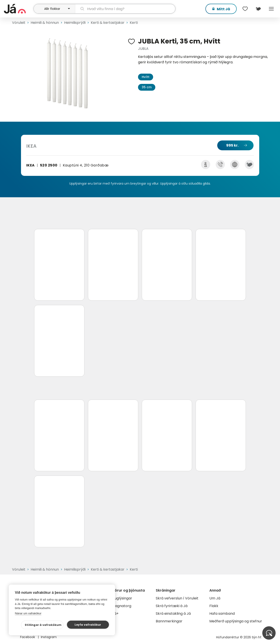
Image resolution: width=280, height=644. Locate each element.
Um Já (215, 598)
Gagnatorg (122, 606)
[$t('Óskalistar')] (245, 9)
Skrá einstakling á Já (173, 614)
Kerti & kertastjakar (108, 23)
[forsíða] (18, 9)
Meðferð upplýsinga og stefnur (236, 621)
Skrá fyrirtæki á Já (172, 606)
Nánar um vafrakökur (28, 613)
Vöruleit (19, 23)
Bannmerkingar (169, 621)
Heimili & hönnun (45, 23)
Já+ (115, 614)
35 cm (147, 87)
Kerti (134, 23)
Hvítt (146, 77)
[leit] (125, 9)
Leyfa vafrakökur (88, 625)
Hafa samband (222, 614)
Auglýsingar (122, 598)
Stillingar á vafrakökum (43, 625)
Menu (271, 9)
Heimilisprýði (75, 23)
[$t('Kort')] (258, 9)
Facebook (28, 637)
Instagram (49, 637)
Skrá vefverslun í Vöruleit (177, 598)
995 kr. (232, 145)
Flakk (214, 606)
